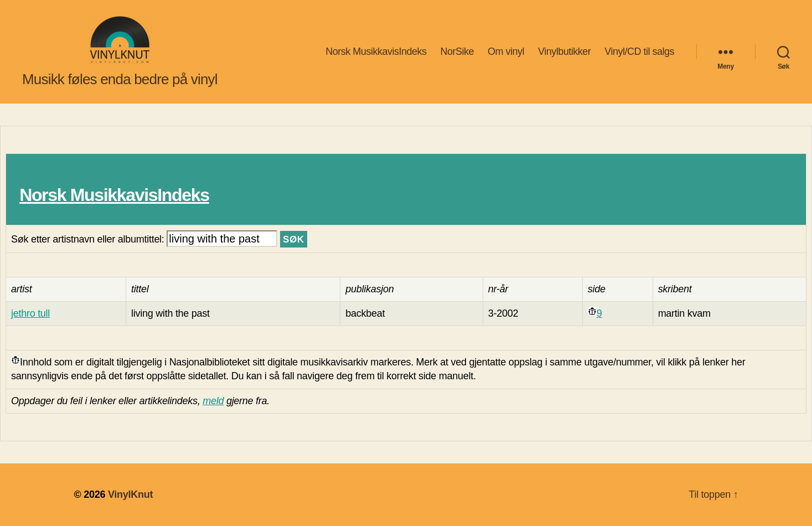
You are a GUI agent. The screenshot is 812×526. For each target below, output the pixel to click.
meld (213, 401)
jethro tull (30, 313)
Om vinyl (506, 51)
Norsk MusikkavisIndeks (376, 51)
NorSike (457, 51)
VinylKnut (130, 494)
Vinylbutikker (564, 51)
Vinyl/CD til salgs (639, 51)
